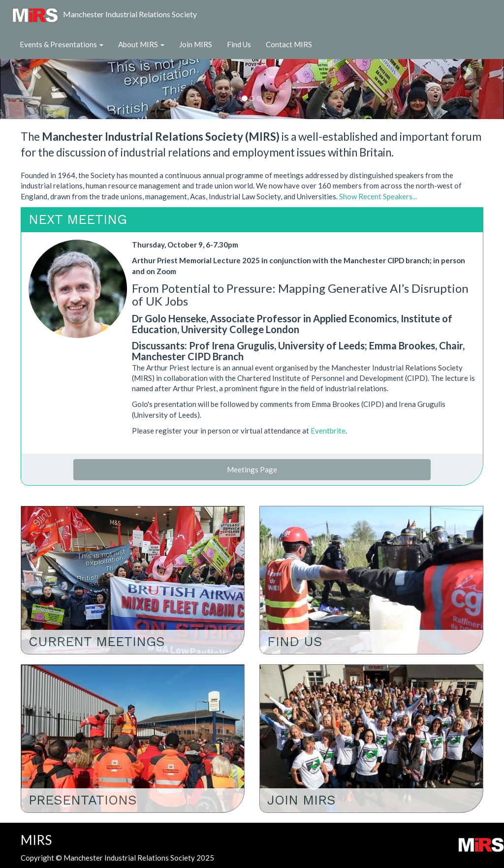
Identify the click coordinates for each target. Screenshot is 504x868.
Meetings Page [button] (252, 469)
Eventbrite (328, 431)
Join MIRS (196, 44)
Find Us (239, 44)
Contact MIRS (289, 44)
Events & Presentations (62, 44)
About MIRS (141, 44)
